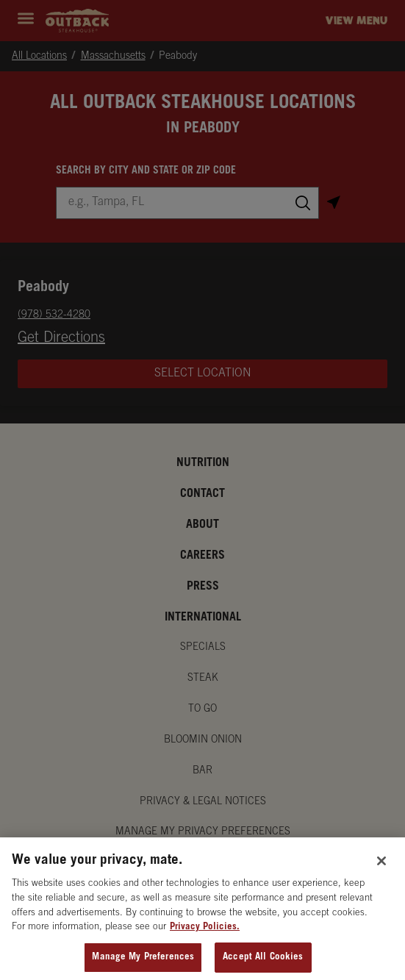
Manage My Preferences (143, 963)
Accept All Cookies (263, 963)
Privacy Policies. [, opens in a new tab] (205, 933)
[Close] (381, 867)
